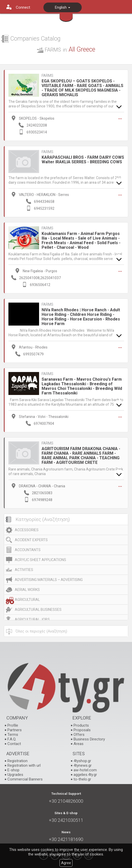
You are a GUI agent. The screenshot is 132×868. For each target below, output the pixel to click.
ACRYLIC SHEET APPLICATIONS (40, 560)
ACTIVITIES (24, 570)
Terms (13, 735)
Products (81, 725)
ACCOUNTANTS (28, 550)
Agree (66, 863)
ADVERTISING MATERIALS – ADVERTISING (49, 580)
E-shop (13, 770)
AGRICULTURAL (27, 600)
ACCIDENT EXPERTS (31, 540)
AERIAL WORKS (27, 590)
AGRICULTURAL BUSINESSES (38, 610)
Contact (14, 744)
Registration (17, 761)
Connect (23, 7)
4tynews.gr (83, 765)
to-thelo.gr (82, 779)
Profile (13, 725)
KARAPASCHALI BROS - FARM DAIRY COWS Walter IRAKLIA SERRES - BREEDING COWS (83, 160)
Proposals (82, 730)
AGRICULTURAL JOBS (32, 619)
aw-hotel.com (85, 770)
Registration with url (24, 765)
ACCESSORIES (27, 530)
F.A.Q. (12, 739)
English (63, 7)
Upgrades (15, 775)
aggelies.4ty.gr (85, 775)
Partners (15, 730)
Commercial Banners (25, 779)
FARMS (47, 76)
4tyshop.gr (82, 761)
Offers (79, 735)
